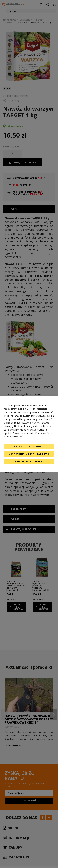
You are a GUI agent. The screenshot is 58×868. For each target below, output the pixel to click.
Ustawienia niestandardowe (29, 454)
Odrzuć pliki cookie (29, 462)
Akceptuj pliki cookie (29, 446)
